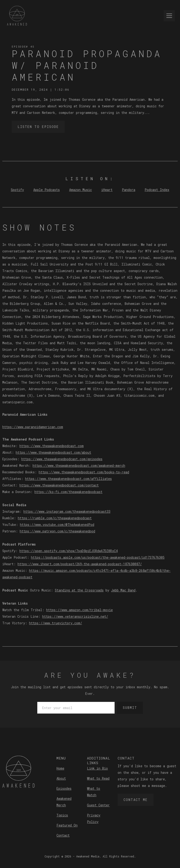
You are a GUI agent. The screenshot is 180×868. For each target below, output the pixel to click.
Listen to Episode (38, 127)
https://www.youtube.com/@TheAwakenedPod (57, 525)
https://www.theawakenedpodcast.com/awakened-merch (79, 466)
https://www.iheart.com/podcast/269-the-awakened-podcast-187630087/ (80, 564)
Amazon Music (81, 190)
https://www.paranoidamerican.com (33, 427)
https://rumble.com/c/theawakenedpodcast (55, 518)
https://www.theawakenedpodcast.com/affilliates (68, 479)
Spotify (17, 190)
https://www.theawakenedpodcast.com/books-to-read (84, 472)
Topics (62, 815)
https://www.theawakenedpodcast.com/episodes (62, 459)
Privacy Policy (94, 818)
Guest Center (98, 805)
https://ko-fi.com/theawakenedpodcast (68, 492)
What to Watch (94, 792)
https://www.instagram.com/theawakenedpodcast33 (67, 511)
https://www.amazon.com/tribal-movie (79, 610)
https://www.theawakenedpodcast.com (52, 446)
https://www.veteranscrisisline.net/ (75, 616)
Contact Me (136, 800)
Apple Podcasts (47, 190)
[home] (17, 16)
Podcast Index (157, 190)
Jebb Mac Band (123, 590)
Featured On (67, 825)
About (61, 778)
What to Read (98, 778)
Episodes (64, 788)
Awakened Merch (64, 802)
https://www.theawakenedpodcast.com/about (53, 452)
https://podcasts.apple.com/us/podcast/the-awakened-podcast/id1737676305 (98, 557)
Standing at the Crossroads (79, 590)
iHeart (107, 190)
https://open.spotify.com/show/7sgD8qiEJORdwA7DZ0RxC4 (69, 551)
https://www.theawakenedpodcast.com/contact (59, 485)
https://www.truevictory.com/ (56, 623)
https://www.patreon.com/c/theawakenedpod (57, 531)
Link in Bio (97, 768)
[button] (168, 16)
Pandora (129, 190)
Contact (63, 835)
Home (60, 768)
